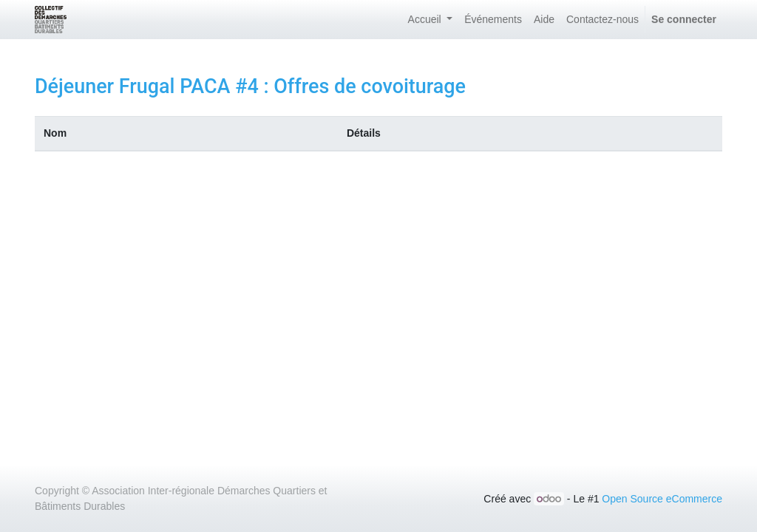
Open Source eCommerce (662, 499)
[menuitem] (493, 20)
